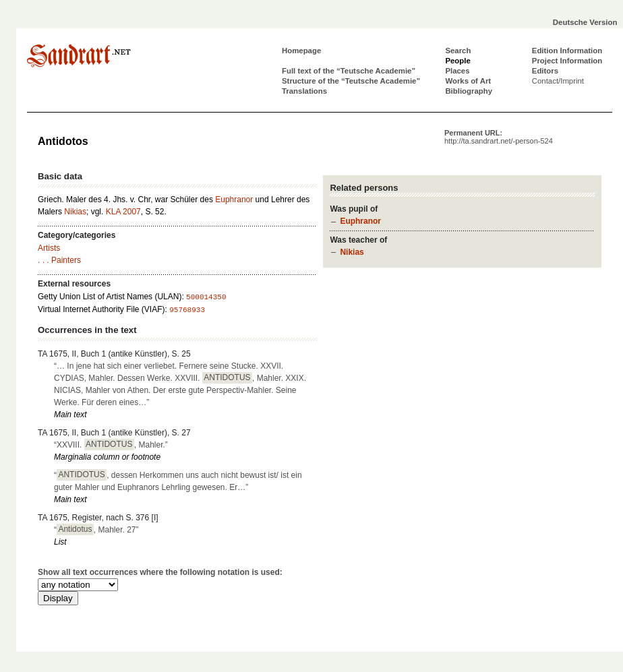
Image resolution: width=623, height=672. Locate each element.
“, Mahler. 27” (96, 529)
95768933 (187, 310)
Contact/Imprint (558, 81)
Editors (545, 71)
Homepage (301, 51)
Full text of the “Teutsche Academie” (349, 71)
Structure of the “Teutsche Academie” (351, 81)
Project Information (567, 61)
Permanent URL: (499, 137)
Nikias (352, 252)
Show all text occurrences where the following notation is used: (160, 572)
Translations (304, 91)
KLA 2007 (123, 212)
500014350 (206, 297)
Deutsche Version (585, 22)
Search (458, 51)
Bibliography (469, 91)
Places (457, 71)
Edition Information (567, 51)
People (457, 61)
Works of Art (468, 81)
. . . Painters (59, 260)
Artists (49, 248)
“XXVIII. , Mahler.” (111, 444)
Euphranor (360, 221)
